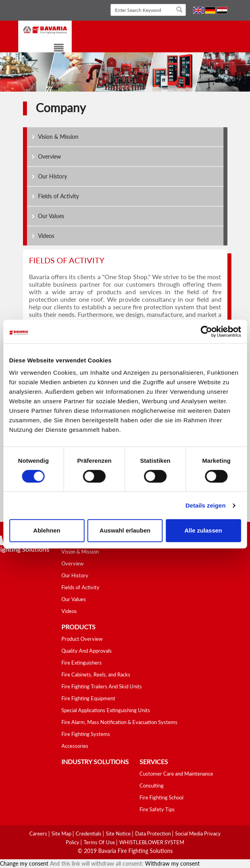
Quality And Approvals (87, 651)
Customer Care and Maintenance (176, 774)
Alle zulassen (203, 530)
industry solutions (95, 762)
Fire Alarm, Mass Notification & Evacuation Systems (119, 722)
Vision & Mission (58, 137)
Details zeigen (205, 505)
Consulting (152, 786)
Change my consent (24, 863)
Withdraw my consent (172, 863)
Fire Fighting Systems (86, 734)
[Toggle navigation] (54, 49)
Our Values (51, 216)
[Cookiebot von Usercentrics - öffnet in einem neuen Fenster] (206, 331)
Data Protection (154, 834)
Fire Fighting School (161, 797)
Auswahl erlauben (125, 530)
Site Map (62, 834)
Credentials (89, 834)
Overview (50, 156)
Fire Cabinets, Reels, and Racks (96, 674)
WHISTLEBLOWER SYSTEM (152, 842)
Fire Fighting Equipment (88, 698)
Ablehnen (47, 530)
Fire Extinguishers (82, 663)
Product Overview (82, 639)
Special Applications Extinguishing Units (106, 710)
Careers (39, 834)
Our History (52, 176)
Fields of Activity (58, 196)
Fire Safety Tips (157, 809)
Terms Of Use (100, 842)
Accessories (75, 746)
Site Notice (119, 834)
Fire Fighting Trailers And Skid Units (102, 686)
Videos (46, 236)
